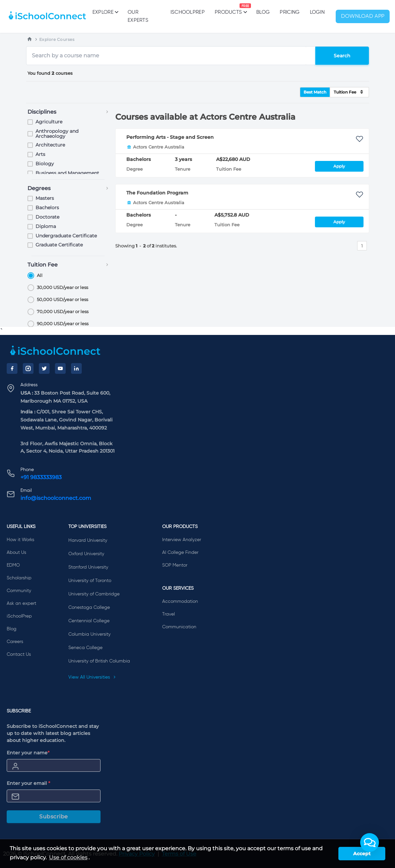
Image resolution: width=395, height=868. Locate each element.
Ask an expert (21, 603)
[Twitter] (44, 368)
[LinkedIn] (76, 368)
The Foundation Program (157, 193)
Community (19, 591)
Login (317, 12)
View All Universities (92, 677)
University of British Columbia (99, 661)
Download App (363, 16)
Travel (169, 614)
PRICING (290, 12)
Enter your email (28, 783)
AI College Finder (180, 553)
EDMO (13, 565)
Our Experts (138, 16)
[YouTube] (60, 368)
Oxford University (86, 554)
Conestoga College (89, 607)
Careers (15, 642)
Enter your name (28, 753)
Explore (105, 12)
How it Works (20, 540)
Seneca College (85, 648)
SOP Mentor (175, 565)
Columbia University (89, 634)
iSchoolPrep (188, 12)
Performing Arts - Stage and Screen (170, 137)
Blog (263, 12)
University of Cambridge (94, 594)
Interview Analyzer (182, 540)
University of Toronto (90, 581)
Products (228, 9)
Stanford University (88, 567)
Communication (179, 627)
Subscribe (54, 817)
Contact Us (19, 654)
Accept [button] (362, 854)
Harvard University (88, 540)
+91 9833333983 (41, 477)
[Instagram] (28, 368)
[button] (370, 843)
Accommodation (180, 601)
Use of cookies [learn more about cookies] (68, 857)
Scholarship (19, 578)
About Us (16, 553)
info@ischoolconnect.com (56, 498)
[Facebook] (12, 368)
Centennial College (89, 621)
